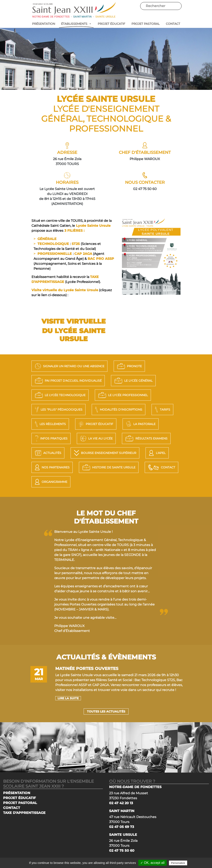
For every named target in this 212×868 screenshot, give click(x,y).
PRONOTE (129, 366)
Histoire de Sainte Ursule (108, 467)
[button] (89, 24)
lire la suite (68, 698)
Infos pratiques (51, 438)
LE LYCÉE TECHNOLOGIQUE (60, 395)
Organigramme (51, 482)
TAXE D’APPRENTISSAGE (24, 813)
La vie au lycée (96, 438)
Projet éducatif (95, 424)
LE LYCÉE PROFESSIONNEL (122, 395)
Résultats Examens (146, 438)
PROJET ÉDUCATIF (111, 24)
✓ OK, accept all (152, 863)
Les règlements (50, 424)
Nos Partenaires (52, 467)
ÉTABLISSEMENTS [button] (76, 24)
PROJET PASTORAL (146, 24)
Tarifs (162, 410)
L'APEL (157, 453)
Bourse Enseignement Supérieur (105, 453)
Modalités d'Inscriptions (118, 410)
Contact (161, 467)
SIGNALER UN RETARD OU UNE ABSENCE (69, 366)
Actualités (48, 453)
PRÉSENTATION (44, 24)
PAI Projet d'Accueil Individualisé (68, 381)
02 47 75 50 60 (122, 851)
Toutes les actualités (106, 711)
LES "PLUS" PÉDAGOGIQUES (58, 410)
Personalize (178, 863)
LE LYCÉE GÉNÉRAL (133, 381)
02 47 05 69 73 (122, 827)
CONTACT (173, 24)
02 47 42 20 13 (121, 803)
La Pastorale (140, 424)
